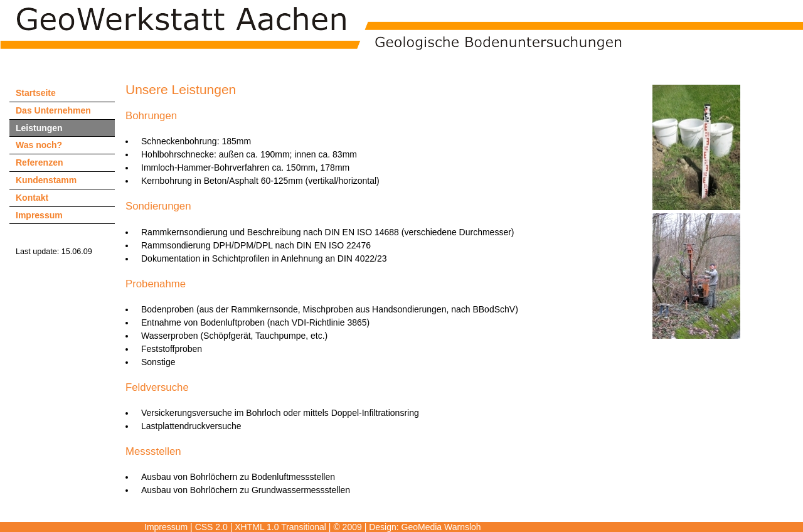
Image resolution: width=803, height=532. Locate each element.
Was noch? (39, 145)
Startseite (36, 93)
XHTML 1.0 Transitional (280, 527)
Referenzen (39, 162)
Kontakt (32, 198)
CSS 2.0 (211, 527)
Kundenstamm (46, 180)
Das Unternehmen (53, 110)
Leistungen (39, 128)
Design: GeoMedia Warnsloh (425, 527)
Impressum (39, 215)
